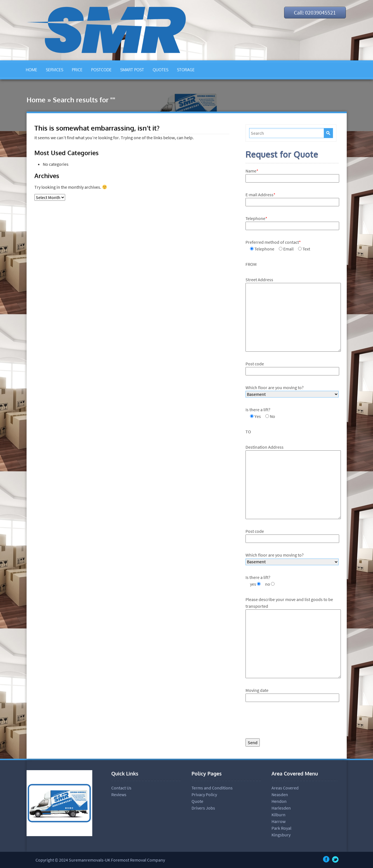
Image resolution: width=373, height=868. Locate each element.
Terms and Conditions (212, 788)
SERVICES (55, 70)
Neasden (280, 794)
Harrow (278, 821)
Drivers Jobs (203, 808)
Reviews (119, 794)
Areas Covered (285, 788)
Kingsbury (281, 835)
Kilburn (278, 815)
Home (36, 100)
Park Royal (281, 828)
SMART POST (132, 70)
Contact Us (121, 788)
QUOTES (160, 70)
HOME (31, 70)
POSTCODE (101, 70)
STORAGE (186, 70)
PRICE (77, 70)
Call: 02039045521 (315, 12)
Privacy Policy (204, 794)
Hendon (279, 801)
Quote (197, 801)
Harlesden (281, 808)
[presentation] (288, 722)
